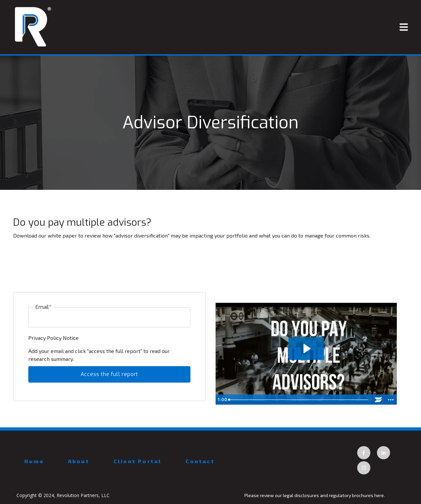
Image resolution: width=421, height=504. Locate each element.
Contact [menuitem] (200, 461)
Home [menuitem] (34, 461)
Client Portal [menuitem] (138, 461)
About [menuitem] (79, 461)
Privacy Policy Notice (54, 338)
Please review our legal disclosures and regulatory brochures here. (315, 495)
